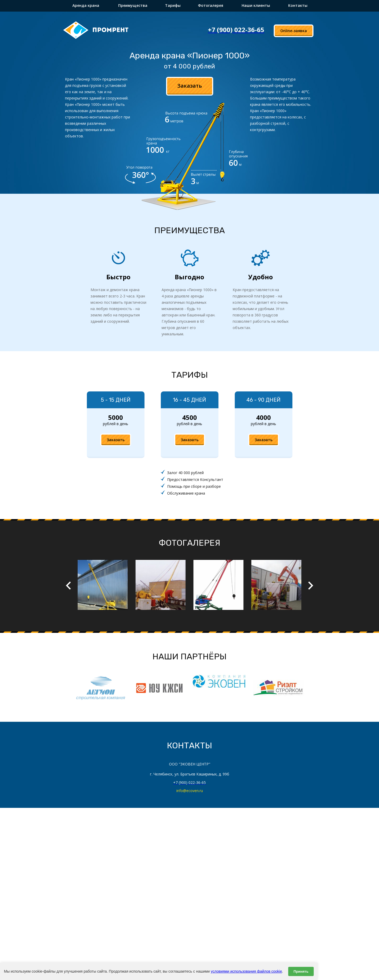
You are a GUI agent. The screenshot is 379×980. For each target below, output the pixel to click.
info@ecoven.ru (190, 791)
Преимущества (133, 5)
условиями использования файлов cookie (246, 971)
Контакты (298, 5)
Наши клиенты (256, 5)
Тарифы (173, 5)
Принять (301, 971)
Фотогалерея (211, 5)
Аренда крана (86, 5)
